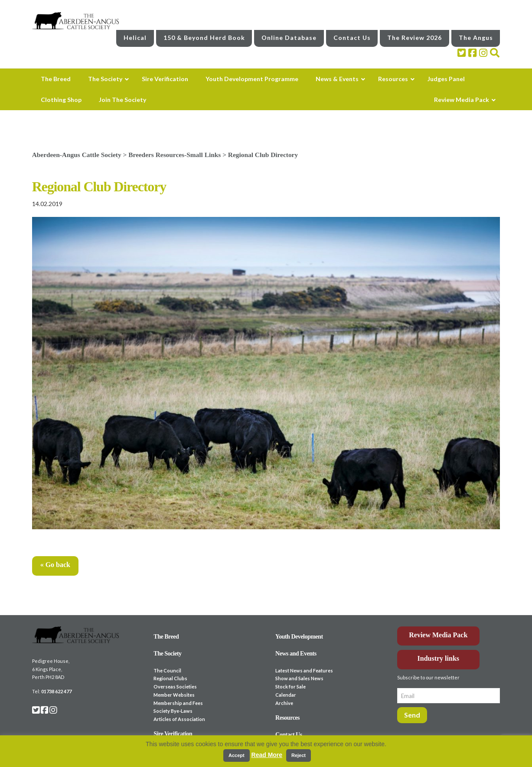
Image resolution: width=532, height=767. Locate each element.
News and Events (296, 654)
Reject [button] (299, 755)
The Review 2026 (415, 38)
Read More (267, 755)
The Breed (166, 637)
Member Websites (174, 695)
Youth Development (299, 637)
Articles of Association (179, 719)
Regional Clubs (170, 678)
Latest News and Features (304, 670)
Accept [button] (237, 755)
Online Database (289, 38)
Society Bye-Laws (173, 711)
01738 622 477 (56, 691)
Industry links (439, 658)
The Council (167, 670)
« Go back (55, 565)
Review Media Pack (438, 635)
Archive (284, 703)
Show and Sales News (299, 678)
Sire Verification (173, 734)
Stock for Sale (290, 687)
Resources (287, 718)
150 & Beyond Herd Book (204, 38)
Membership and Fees (178, 703)
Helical (135, 38)
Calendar (286, 695)
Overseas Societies (175, 687)
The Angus (476, 38)
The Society (167, 654)
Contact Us (352, 38)
